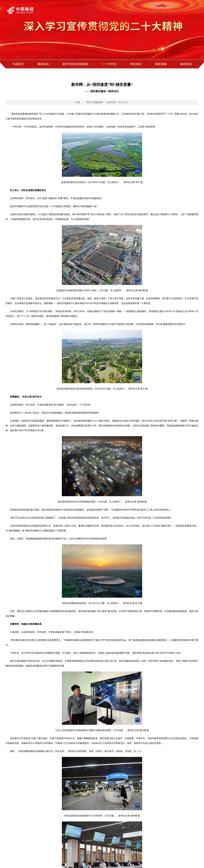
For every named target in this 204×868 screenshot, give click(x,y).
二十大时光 (109, 64)
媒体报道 (186, 64)
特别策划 (136, 64)
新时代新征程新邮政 (75, 64)
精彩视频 (161, 64)
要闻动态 (43, 64)
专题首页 (18, 64)
